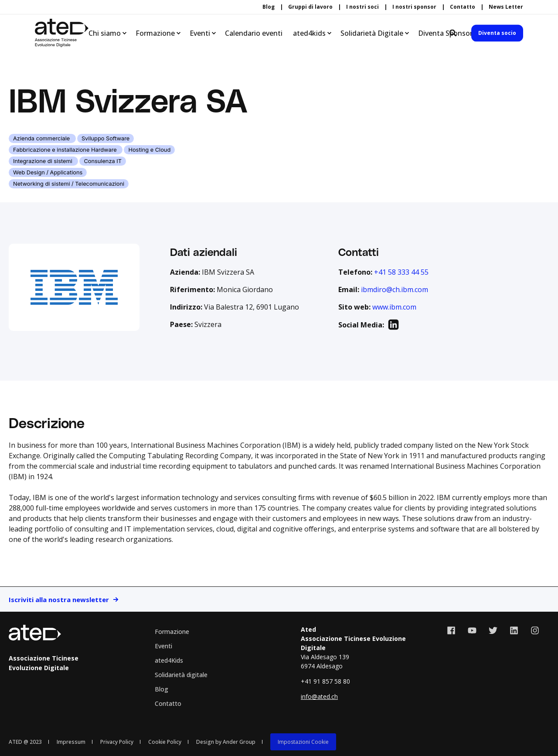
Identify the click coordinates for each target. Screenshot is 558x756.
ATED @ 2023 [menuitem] (25, 742)
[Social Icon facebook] (454, 630)
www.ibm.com (394, 307)
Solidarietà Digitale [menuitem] (372, 33)
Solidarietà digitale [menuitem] (181, 675)
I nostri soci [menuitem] (362, 7)
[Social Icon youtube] (472, 630)
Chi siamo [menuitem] (105, 33)
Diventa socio (497, 33)
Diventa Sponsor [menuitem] (445, 33)
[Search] (454, 32)
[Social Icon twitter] (493, 630)
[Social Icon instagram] (532, 630)
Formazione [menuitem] (155, 33)
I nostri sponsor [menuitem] (414, 7)
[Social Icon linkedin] (514, 630)
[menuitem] (303, 742)
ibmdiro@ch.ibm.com (395, 289)
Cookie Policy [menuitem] (165, 742)
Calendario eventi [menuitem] (254, 33)
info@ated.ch (319, 696)
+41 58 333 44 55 (401, 272)
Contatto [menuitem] (463, 7)
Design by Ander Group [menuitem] (226, 742)
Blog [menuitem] (269, 7)
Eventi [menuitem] (200, 33)
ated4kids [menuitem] (309, 33)
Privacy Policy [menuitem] (117, 742)
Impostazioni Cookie (303, 742)
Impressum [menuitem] (71, 742)
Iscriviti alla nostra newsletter (59, 599)
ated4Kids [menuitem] (169, 660)
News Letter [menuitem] (506, 7)
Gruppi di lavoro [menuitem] (310, 7)
